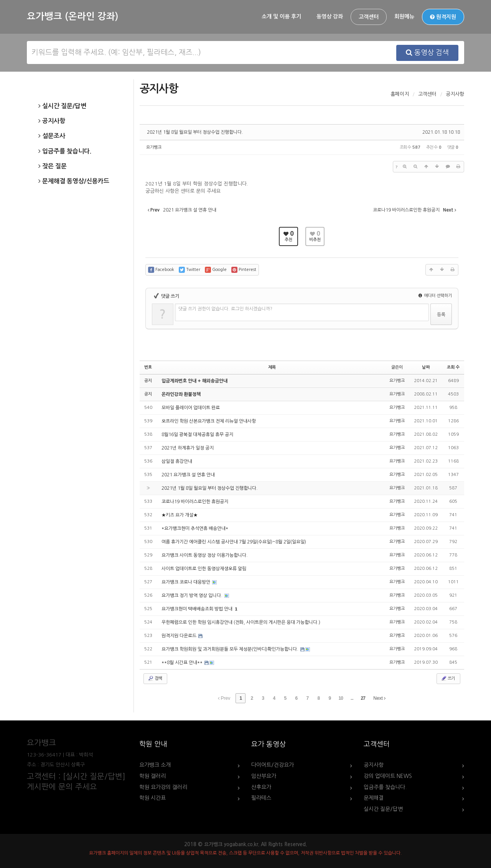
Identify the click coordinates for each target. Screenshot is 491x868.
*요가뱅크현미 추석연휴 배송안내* (195, 528)
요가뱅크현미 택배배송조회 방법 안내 (198, 609)
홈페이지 (400, 94)
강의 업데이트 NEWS (388, 776)
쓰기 (448, 678)
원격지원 (443, 17)
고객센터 (369, 17)
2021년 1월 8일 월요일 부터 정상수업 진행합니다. (195, 132)
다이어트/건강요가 (273, 765)
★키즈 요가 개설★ (180, 515)
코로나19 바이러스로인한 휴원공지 (195, 502)
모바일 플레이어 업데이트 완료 (191, 408)
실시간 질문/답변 (62, 106)
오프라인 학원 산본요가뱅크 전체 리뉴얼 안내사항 (209, 421)
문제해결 (374, 798)
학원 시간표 (152, 798)
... (352, 698)
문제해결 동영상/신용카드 (74, 181)
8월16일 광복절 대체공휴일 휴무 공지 (197, 435)
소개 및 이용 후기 (281, 16)
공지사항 (52, 121)
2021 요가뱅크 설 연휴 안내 (188, 475)
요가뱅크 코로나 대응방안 (186, 582)
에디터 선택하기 (435, 296)
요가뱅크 (154, 147)
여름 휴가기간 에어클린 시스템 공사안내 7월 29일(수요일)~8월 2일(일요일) (234, 542)
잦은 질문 (53, 166)
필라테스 (261, 798)
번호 (148, 367)
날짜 (426, 367)
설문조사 (52, 136)
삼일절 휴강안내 (177, 461)
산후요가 (261, 787)
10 (341, 698)
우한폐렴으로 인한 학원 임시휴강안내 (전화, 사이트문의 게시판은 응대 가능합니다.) (241, 622)
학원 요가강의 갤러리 (163, 787)
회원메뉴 (404, 16)
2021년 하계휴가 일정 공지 (188, 448)
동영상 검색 (427, 53)
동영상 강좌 (330, 16)
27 (363, 698)
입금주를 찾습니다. (65, 151)
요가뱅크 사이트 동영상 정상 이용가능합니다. (205, 555)
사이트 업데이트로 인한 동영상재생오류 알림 (204, 569)
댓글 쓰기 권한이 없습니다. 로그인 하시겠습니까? (225, 309)
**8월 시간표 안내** (183, 663)
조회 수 (453, 367)
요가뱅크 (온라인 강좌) (72, 16)
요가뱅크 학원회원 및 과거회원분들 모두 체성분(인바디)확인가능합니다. (231, 649)
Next (379, 698)
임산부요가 (264, 776)
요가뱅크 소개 (155, 765)
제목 (272, 367)
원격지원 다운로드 (180, 636)
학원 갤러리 (152, 776)
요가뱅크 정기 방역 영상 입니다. (193, 596)
